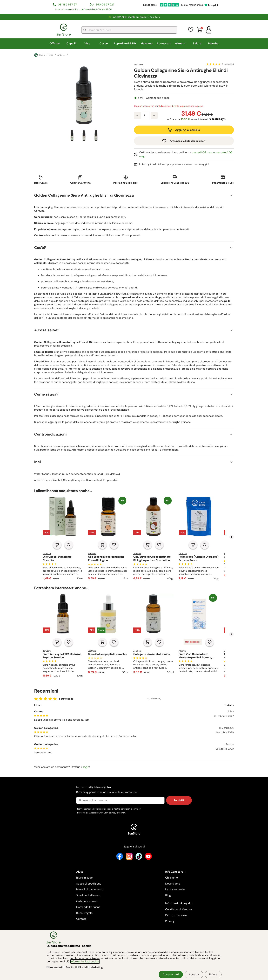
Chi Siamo (172, 878)
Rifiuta (213, 974)
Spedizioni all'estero (89, 895)
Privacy (170, 921)
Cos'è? (40, 248)
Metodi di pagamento (90, 889)
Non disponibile (193, 642)
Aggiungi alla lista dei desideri (187, 141)
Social (82, 967)
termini (122, 813)
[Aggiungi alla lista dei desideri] (69, 545)
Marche (213, 43)
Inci (38, 462)
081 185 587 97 (67, 5)
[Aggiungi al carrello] (57, 545)
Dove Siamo (173, 884)
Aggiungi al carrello (188, 130)
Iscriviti (179, 800)
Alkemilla (182, 651)
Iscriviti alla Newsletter (134, 790)
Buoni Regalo (84, 913)
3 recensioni (228, 64)
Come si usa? (46, 394)
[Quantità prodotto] (146, 116)
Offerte (55, 43)
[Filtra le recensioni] (47, 705)
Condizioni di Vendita (179, 909)
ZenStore (138, 65)
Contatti (81, 919)
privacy (137, 809)
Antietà (61, 55)
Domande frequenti (88, 907)
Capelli (71, 43)
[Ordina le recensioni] (217, 705)
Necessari (55, 967)
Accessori (164, 43)
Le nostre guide (175, 889)
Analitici (69, 967)
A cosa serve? (47, 330)
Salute (197, 43)
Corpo (104, 43)
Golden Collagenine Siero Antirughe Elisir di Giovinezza (84, 195)
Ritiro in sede (84, 878)
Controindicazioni (50, 434)
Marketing (95, 967)
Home (39, 55)
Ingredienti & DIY (125, 43)
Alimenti (181, 43)
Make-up (146, 43)
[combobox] (129, 30)
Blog (168, 895)
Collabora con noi (87, 901)
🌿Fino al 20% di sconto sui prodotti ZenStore (134, 17)
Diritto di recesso (176, 915)
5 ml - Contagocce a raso (154, 98)
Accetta (194, 974)
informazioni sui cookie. (85, 961)
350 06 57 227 (105, 5)
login (86, 767)
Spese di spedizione (89, 884)
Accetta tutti (171, 974)
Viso (87, 43)
